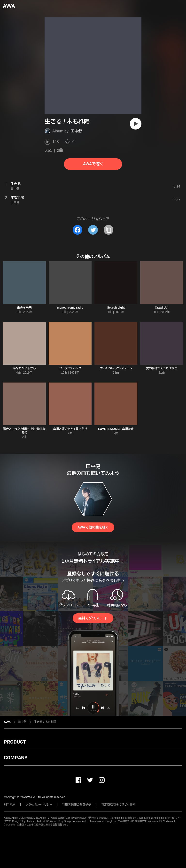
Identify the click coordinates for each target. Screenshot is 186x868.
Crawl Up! (162, 308)
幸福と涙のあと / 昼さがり (70, 429)
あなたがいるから (24, 368)
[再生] (136, 124)
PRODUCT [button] (15, 742)
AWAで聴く (93, 164)
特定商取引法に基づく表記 (118, 805)
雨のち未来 (24, 308)
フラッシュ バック (70, 368)
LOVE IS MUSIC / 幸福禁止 (116, 429)
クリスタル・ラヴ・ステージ (116, 368)
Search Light (116, 308)
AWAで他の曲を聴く (93, 527)
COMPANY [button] (16, 758)
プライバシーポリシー (39, 805)
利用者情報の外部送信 (77, 805)
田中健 (76, 131)
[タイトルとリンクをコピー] (108, 230)
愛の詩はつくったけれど (162, 368)
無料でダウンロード (93, 618)
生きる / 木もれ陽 (45, 722)
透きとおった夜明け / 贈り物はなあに (24, 431)
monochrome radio (70, 308)
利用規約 (10, 805)
